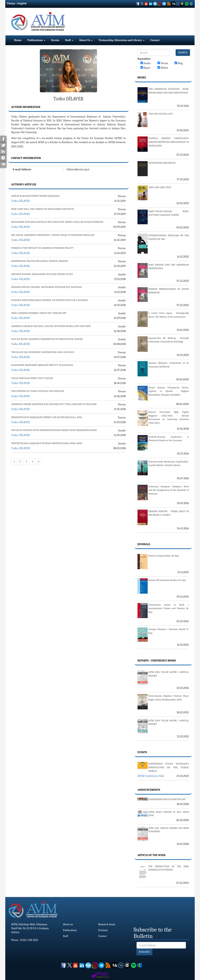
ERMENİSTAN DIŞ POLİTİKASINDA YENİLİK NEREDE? (40, 261)
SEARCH (183, 52)
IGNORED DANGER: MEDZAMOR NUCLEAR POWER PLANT (42, 274)
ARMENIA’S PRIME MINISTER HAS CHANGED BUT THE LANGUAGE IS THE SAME (54, 404)
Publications (36, 40)
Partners (103, 930)
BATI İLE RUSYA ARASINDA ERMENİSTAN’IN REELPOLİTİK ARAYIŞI (47, 339)
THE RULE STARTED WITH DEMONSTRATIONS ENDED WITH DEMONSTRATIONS (54, 430)
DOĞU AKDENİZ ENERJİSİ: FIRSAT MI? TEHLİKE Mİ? (39, 313)
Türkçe (11, 3)
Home (18, 40)
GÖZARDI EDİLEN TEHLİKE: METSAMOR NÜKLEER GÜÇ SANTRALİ (46, 287)
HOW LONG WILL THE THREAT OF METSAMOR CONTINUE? (43, 209)
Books (142, 78)
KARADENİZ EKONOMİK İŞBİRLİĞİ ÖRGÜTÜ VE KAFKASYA (42, 365)
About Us (86, 40)
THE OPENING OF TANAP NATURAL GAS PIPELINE (37, 391)
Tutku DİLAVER (21, 201)
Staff (69, 40)
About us (68, 924)
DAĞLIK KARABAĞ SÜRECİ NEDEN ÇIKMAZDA (35, 196)
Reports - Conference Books (157, 661)
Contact (155, 40)
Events (55, 40)
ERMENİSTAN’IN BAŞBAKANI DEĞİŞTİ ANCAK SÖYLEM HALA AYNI (46, 417)
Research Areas (107, 924)
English (22, 3)
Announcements (149, 790)
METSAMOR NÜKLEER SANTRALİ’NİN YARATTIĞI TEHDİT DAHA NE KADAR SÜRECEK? (57, 222)
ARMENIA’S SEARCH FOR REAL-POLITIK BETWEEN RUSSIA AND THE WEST (51, 326)
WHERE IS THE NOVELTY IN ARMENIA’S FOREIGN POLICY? (42, 248)
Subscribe (145, 952)
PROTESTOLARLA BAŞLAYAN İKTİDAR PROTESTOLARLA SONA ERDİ (47, 443)
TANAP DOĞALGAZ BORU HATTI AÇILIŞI (32, 378)
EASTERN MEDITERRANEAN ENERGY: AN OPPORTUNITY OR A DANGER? (50, 300)
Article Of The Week (152, 855)
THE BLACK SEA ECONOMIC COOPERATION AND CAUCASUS (42, 352)
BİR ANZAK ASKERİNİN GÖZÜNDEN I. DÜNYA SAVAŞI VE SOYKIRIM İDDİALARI (53, 235)
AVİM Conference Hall (151, 776)
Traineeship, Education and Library (122, 40)
